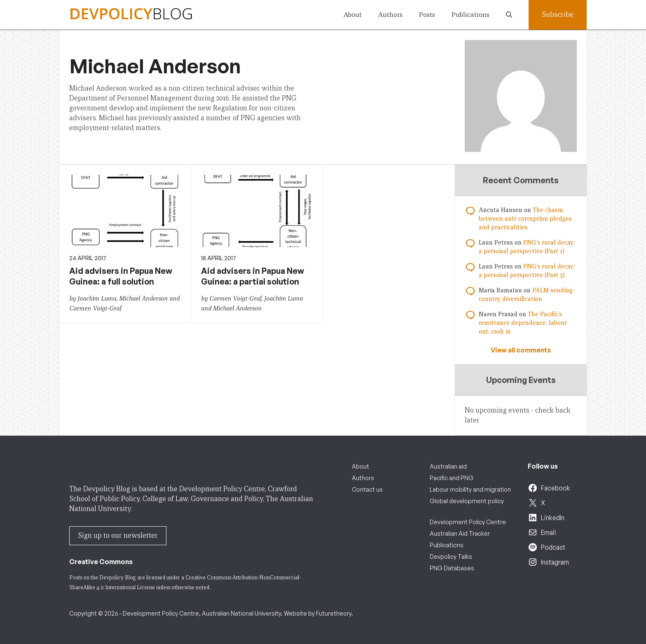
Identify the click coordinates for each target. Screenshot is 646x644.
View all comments (521, 350)
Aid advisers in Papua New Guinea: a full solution (121, 276)
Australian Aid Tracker (460, 533)
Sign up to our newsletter (118, 535)
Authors (390, 15)
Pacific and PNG (452, 478)
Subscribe (558, 15)
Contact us (367, 489)
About (353, 15)
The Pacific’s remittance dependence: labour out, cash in (523, 323)
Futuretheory (334, 613)
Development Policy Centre (468, 522)
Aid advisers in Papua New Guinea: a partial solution (253, 276)
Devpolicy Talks (451, 556)
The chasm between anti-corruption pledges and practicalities (525, 219)
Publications (470, 15)
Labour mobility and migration (470, 489)
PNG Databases (452, 568)
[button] (509, 15)
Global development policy (467, 501)
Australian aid (448, 466)
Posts (427, 15)
